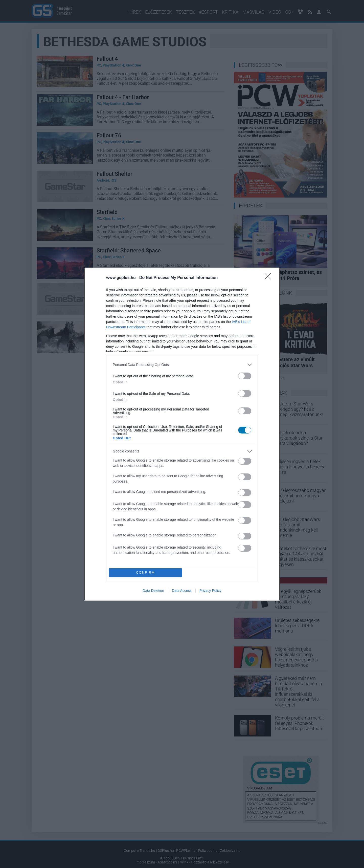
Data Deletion (153, 591)
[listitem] (182, 365)
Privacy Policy (210, 591)
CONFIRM (145, 572)
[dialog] (182, 434)
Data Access (182, 591)
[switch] (245, 376)
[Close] (269, 278)
